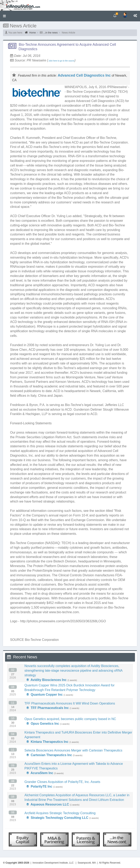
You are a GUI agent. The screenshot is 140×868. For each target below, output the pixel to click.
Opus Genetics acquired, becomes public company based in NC (70, 719)
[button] (4, 16)
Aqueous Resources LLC (48, 804)
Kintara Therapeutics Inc (47, 742)
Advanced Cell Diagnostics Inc (84, 75)
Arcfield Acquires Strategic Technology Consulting (60, 813)
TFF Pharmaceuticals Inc (48, 708)
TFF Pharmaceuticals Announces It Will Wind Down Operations (70, 703)
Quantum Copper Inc (45, 695)
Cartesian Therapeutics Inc (49, 755)
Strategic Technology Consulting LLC (57, 818)
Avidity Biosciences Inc (46, 680)
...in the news (51, 33)
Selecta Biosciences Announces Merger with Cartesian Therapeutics (73, 750)
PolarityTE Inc (39, 786)
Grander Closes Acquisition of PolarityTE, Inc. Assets (62, 782)
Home (30, 32)
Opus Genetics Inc (43, 724)
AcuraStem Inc (40, 773)
